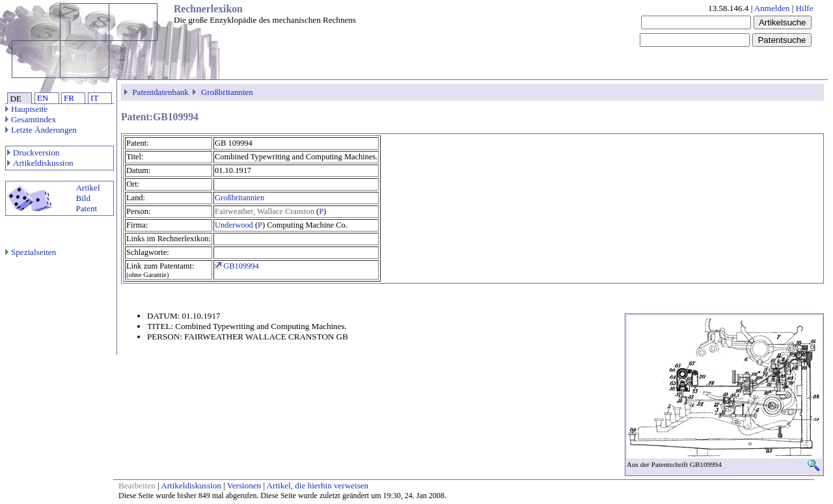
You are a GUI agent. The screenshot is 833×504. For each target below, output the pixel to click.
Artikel (88, 188)
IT (94, 98)
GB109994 (237, 266)
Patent (86, 208)
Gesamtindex (31, 119)
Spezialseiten (31, 252)
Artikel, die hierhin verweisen (318, 485)
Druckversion (33, 153)
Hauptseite (26, 109)
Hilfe (805, 8)
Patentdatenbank (160, 92)
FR (69, 98)
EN (43, 98)
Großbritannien (227, 92)
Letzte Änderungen (41, 130)
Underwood (234, 225)
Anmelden (772, 8)
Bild (83, 198)
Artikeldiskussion (40, 163)
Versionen (244, 485)
